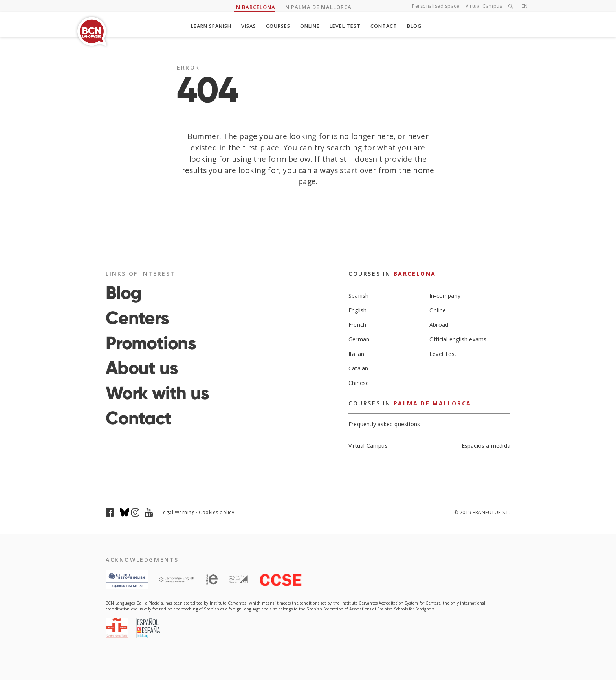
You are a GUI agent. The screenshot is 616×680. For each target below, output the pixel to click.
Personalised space (436, 7)
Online (312, 27)
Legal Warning (178, 512)
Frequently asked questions (384, 424)
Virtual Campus (484, 7)
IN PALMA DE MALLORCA (317, 7)
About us (142, 368)
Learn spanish (208, 27)
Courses (278, 27)
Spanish (358, 296)
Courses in (392, 274)
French (357, 325)
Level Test (348, 27)
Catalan (358, 368)
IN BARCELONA (255, 7)
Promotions (151, 343)
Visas (247, 27)
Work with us (157, 393)
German (359, 339)
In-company (445, 296)
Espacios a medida (486, 446)
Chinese (359, 383)
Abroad (439, 325)
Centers (137, 318)
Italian (356, 354)
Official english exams (458, 339)
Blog (419, 27)
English (357, 310)
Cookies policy (216, 512)
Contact (388, 27)
